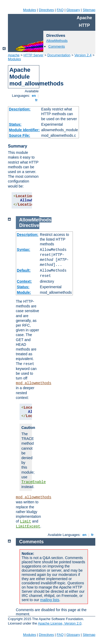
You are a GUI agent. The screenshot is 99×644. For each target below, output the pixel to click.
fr (37, 100)
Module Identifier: (24, 130)
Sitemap (89, 10)
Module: (24, 292)
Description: (20, 109)
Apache (14, 55)
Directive (29, 225)
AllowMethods (57, 41)
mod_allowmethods (34, 383)
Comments (57, 46)
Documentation (59, 55)
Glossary (73, 10)
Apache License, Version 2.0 (60, 623)
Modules (29, 10)
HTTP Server (34, 55)
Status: (15, 124)
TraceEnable (34, 482)
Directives (46, 10)
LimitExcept (28, 526)
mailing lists (50, 600)
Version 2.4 (83, 55)
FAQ (60, 10)
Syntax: (24, 250)
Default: (24, 270)
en (34, 96)
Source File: (20, 135)
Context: (24, 281)
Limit (26, 521)
